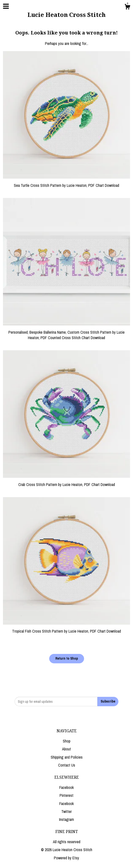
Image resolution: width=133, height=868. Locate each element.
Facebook (66, 787)
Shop (67, 741)
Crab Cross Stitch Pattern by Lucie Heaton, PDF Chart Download (66, 482)
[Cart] (127, 7)
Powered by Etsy (66, 858)
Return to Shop (67, 658)
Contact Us (67, 765)
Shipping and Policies (67, 757)
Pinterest (66, 795)
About (66, 749)
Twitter (66, 811)
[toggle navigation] (6, 6)
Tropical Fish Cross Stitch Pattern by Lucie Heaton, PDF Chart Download (66, 628)
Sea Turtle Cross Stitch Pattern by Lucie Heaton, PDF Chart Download (66, 182)
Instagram (66, 819)
